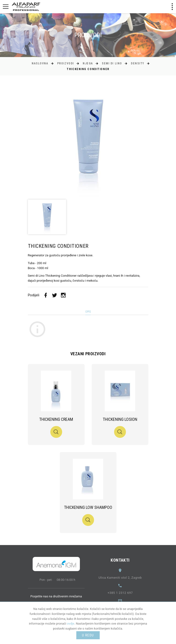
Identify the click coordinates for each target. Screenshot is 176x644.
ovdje (71, 624)
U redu (88, 635)
